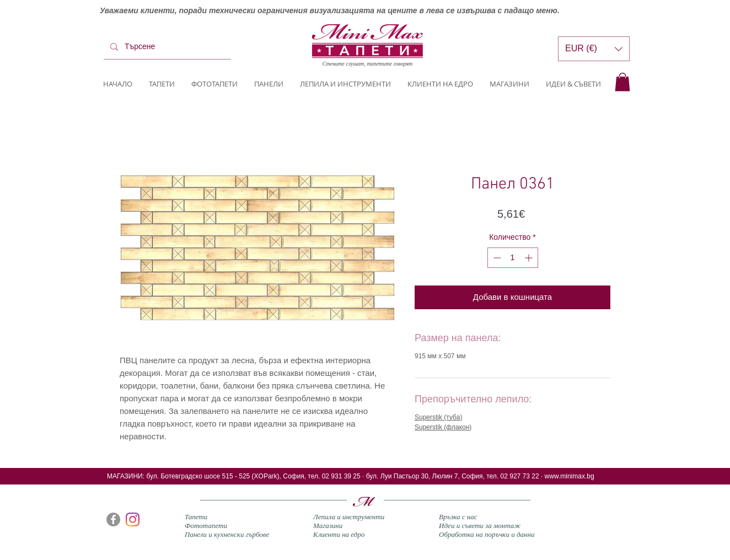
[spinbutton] (513, 258)
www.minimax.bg (570, 476)
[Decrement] (496, 258)
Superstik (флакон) (443, 427)
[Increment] (530, 258)
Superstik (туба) (438, 417)
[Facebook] (113, 519)
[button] (622, 82)
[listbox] (594, 49)
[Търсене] (166, 47)
